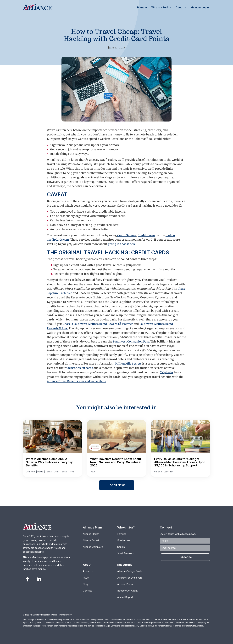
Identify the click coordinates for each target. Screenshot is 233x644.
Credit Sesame (127, 235)
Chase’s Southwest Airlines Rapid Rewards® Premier (99, 324)
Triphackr (167, 372)
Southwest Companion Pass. (142, 342)
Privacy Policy (65, 615)
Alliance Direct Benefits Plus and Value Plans (77, 381)
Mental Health (60, 472)
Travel (72, 472)
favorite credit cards (80, 368)
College (158, 472)
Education (168, 472)
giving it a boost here (122, 244)
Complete (31, 472)
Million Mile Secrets (129, 364)
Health (49, 472)
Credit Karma (147, 235)
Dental (40, 472)
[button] (146, 8)
